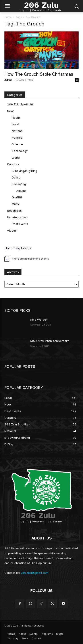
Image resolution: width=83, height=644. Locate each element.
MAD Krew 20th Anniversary (49, 341)
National (17, 131)
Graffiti (17, 197)
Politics (17, 138)
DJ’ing (16, 177)
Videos (12, 231)
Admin (8, 80)
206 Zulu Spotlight (20, 104)
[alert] (41, 259)
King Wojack (39, 320)
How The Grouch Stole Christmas (39, 74)
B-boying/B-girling (24, 171)
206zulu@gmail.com (35, 573)
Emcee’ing (19, 184)
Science (17, 144)
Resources (14, 211)
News (11, 111)
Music (16, 204)
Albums (21, 191)
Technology (20, 151)
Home (8, 17)
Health (16, 118)
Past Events (20, 224)
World (16, 158)
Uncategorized (17, 217)
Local (15, 124)
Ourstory (13, 164)
